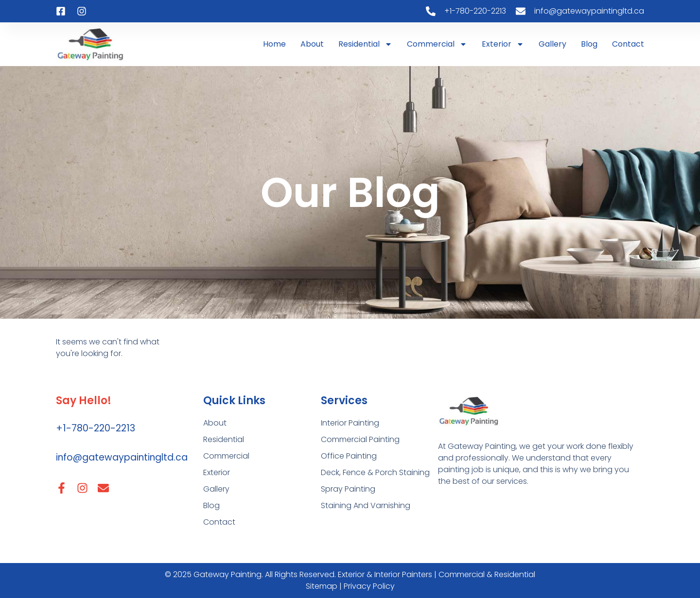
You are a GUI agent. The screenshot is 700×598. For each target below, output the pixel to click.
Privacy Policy (369, 586)
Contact (628, 44)
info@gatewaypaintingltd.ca (122, 457)
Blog (589, 44)
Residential (365, 44)
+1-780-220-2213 (96, 428)
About (312, 44)
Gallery (552, 44)
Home (274, 44)
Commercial (437, 44)
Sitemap (323, 586)
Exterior (503, 44)
